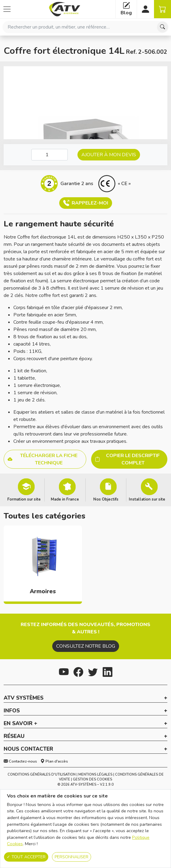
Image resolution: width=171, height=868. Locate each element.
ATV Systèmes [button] (24, 698)
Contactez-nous (20, 761)
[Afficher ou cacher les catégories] (7, 9)
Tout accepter (26, 857)
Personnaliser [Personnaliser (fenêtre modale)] (72, 857)
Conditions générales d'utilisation (42, 775)
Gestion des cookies (92, 779)
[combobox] (85, 27)
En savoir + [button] (21, 724)
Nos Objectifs (106, 499)
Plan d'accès (54, 761)
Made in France (65, 499)
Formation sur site (24, 499)
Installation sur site (147, 499)
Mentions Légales (95, 775)
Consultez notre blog (86, 646)
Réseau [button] (14, 736)
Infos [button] (12, 711)
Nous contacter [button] (28, 749)
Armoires (43, 591)
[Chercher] (162, 27)
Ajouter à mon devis (109, 155)
